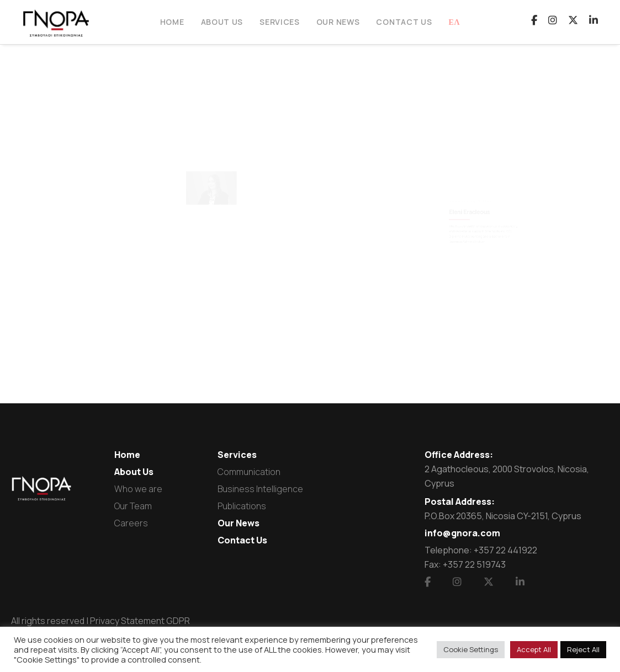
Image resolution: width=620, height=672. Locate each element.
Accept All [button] (534, 649)
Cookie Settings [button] (471, 649)
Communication (249, 472)
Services (237, 455)
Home (127, 455)
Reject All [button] (583, 649)
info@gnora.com (462, 533)
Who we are (138, 489)
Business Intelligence (260, 489)
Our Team (133, 506)
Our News (239, 523)
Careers (131, 523)
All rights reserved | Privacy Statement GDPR (100, 621)
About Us (134, 472)
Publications (242, 506)
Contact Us (242, 540)
